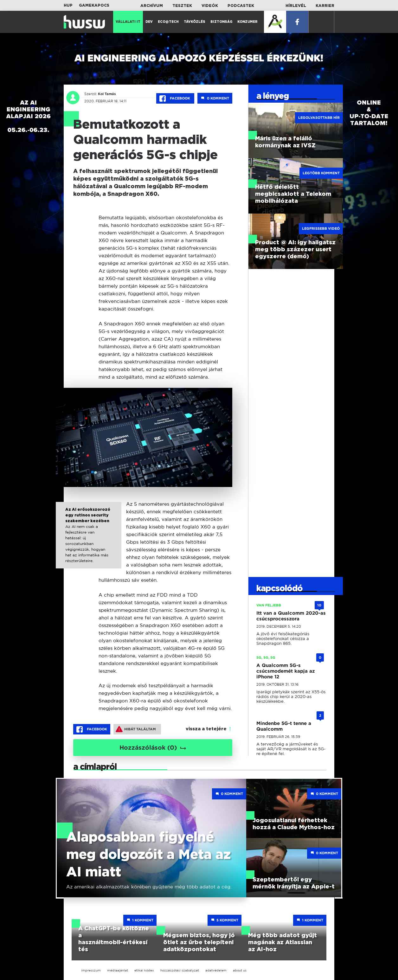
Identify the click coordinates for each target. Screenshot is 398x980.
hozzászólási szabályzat (180, 970)
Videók (210, 6)
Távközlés (195, 22)
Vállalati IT (128, 22)
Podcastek (241, 6)
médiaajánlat (118, 970)
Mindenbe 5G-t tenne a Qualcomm (284, 726)
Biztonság (221, 22)
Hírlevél (296, 6)
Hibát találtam (136, 729)
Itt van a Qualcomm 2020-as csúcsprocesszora (291, 616)
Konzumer (247, 22)
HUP (68, 5)
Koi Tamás (107, 94)
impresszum (91, 970)
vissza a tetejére (206, 729)
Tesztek (182, 6)
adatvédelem (216, 970)
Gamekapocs (94, 5)
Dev (149, 22)
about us (240, 970)
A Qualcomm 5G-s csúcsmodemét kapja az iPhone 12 (286, 671)
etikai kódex (144, 970)
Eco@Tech (168, 22)
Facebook (175, 99)
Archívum (152, 6)
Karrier (325, 6)
